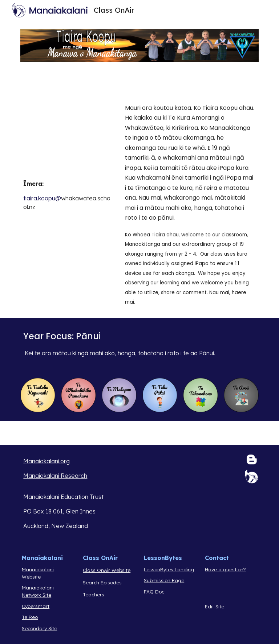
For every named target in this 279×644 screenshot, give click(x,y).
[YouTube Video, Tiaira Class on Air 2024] (68, 137)
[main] (68, 195)
